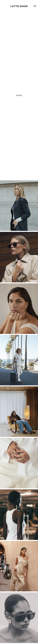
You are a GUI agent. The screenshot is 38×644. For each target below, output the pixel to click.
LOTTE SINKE (19, 6)
